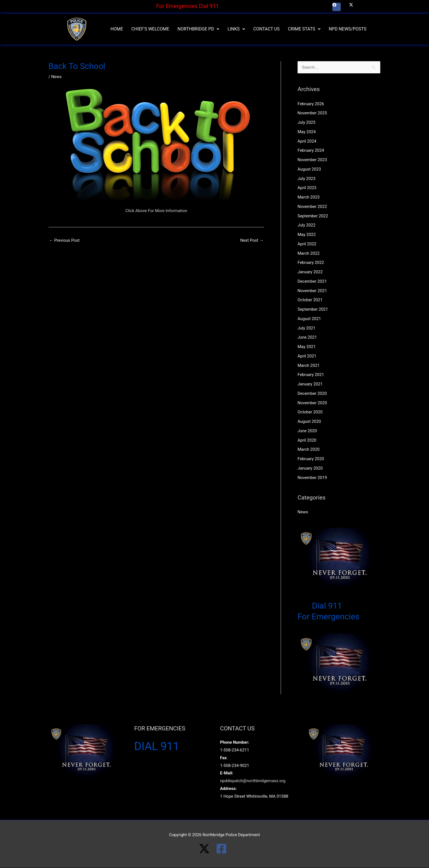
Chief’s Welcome (150, 29)
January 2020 (310, 468)
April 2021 (307, 356)
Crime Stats (304, 29)
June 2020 (307, 431)
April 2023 (307, 188)
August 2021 (309, 319)
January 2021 (310, 384)
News (56, 77)
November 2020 (312, 403)
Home (117, 29)
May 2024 (307, 132)
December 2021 (312, 281)
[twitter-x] (207, 849)
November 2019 (312, 478)
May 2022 (307, 235)
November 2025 (312, 113)
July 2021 (307, 328)
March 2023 (309, 197)
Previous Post (64, 240)
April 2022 (307, 244)
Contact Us (266, 29)
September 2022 (313, 216)
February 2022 (311, 262)
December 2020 (312, 393)
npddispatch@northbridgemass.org (253, 781)
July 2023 (307, 179)
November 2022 (312, 207)
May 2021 (307, 347)
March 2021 (309, 365)
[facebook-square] (223, 849)
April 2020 (307, 440)
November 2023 (312, 160)
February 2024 (311, 150)
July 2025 (307, 122)
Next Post (252, 240)
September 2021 (313, 309)
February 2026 (311, 104)
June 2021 (307, 337)
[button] (198, 29)
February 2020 (311, 459)
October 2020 (310, 412)
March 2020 (309, 449)
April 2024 (307, 141)
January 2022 (310, 272)
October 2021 (310, 300)
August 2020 (309, 421)
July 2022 (307, 225)
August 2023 (309, 169)
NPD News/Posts (348, 29)
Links (236, 29)
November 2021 (312, 291)
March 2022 (309, 253)
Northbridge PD (198, 29)
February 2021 (311, 375)
